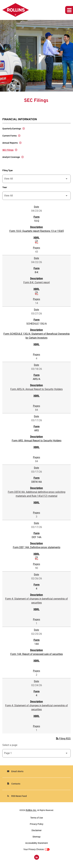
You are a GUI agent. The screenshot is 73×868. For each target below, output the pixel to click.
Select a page (10, 745)
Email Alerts (15, 771)
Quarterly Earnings (12, 129)
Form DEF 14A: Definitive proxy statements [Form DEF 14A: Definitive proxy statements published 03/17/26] (37, 547)
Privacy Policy (37, 824)
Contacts (14, 784)
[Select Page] (36, 753)
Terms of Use (37, 818)
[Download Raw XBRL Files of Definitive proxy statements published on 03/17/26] (37, 558)
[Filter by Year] (36, 196)
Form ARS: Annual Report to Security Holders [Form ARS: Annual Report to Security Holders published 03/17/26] (37, 441)
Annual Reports (10, 143)
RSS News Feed (17, 796)
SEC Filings (8, 150)
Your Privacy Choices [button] (36, 849)
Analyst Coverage (11, 157)
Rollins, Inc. (31, 810)
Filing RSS (63, 739)
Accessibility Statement (37, 843)
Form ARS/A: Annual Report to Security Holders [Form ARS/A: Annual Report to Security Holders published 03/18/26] (36, 389)
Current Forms (9, 136)
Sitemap (36, 837)
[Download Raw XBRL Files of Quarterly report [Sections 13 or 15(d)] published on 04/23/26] (37, 242)
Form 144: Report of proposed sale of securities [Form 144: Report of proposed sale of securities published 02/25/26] (37, 654)
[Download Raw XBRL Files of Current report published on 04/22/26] (37, 293)
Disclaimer (37, 830)
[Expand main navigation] (69, 10)
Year (5, 188)
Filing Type (8, 171)
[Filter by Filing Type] (36, 179)
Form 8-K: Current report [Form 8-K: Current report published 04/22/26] (37, 282)
